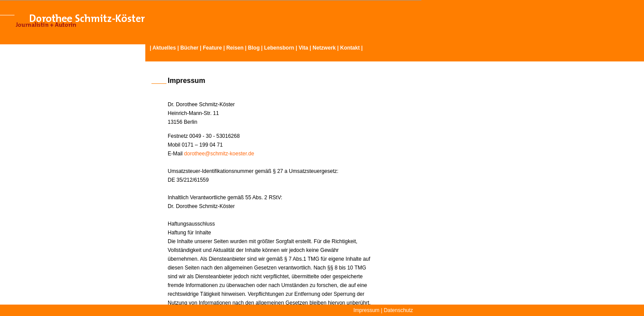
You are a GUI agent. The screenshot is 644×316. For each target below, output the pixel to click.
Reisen (235, 48)
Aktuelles (164, 48)
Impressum (366, 310)
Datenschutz (398, 310)
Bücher (189, 48)
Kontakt (350, 48)
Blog (254, 48)
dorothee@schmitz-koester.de (219, 154)
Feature (212, 48)
